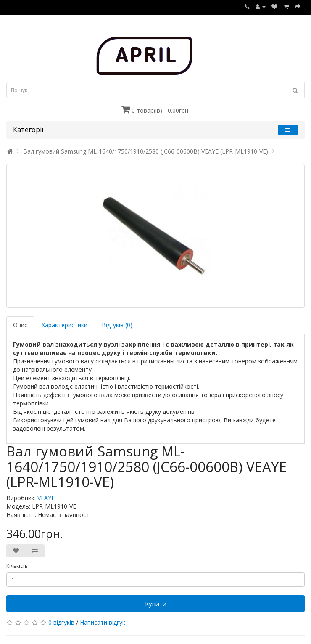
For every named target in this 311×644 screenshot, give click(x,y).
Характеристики (65, 325)
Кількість (17, 566)
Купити (156, 604)
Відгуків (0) (117, 325)
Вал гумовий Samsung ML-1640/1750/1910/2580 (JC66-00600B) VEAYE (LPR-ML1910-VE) (146, 151)
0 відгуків (61, 622)
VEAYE (46, 498)
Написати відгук (103, 622)
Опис (20, 325)
